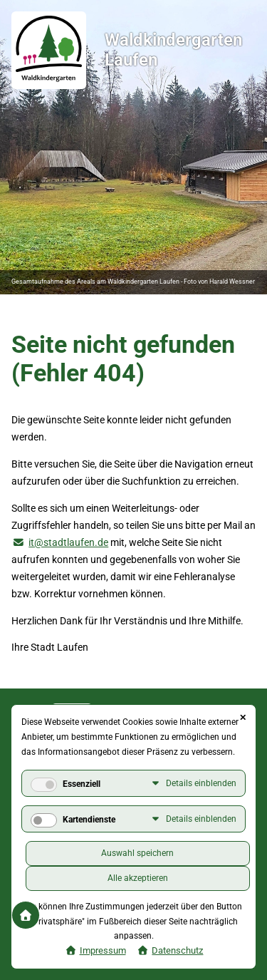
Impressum (103, 950)
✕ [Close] (243, 718)
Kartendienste (89, 820)
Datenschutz (177, 950)
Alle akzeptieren (138, 878)
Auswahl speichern (137, 853)
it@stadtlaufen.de (68, 542)
